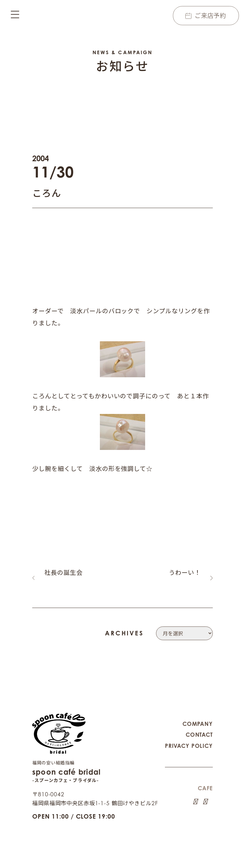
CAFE (205, 780)
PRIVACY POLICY (189, 738)
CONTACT (199, 726)
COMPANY (198, 716)
